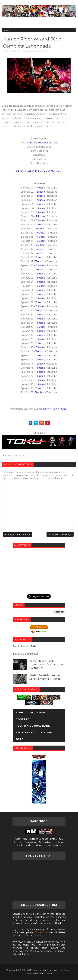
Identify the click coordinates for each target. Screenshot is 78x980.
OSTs (20, 739)
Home (20, 713)
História (47, 732)
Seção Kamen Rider (25, 646)
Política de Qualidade (33, 726)
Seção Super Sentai (25, 654)
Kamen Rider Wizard (36, 51)
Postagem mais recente (18, 534)
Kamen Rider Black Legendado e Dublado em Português (46, 665)
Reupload (38, 713)
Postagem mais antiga (60, 534)
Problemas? (25, 732)
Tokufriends (46, 974)
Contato (23, 719)
